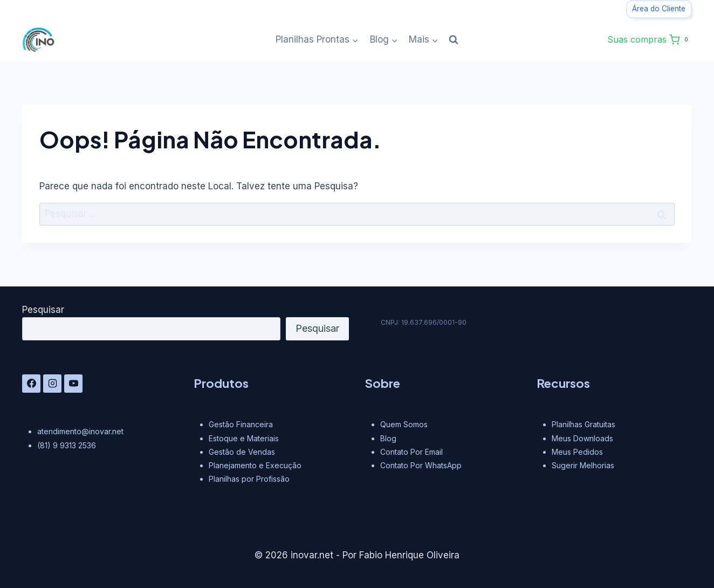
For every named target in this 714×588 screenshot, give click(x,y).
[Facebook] (31, 384)
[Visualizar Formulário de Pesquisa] (454, 40)
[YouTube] (73, 384)
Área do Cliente (659, 9)
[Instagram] (52, 384)
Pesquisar (43, 310)
